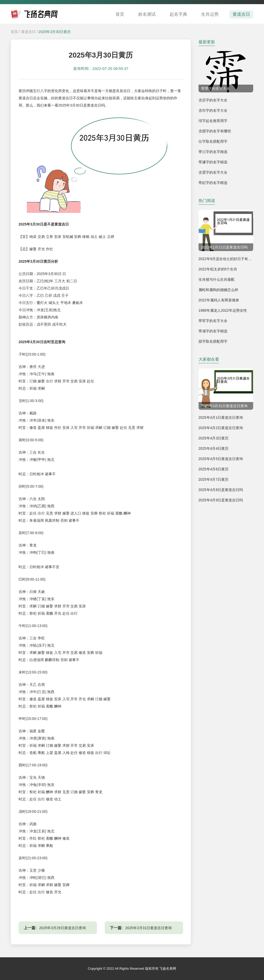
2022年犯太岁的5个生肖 (218, 269)
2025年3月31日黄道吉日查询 (149, 928)
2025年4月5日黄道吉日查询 (221, 459)
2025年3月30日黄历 (55, 32)
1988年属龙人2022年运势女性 (223, 310)
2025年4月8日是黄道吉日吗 (221, 490)
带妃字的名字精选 (213, 183)
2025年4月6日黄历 (214, 469)
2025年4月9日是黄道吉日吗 (221, 500)
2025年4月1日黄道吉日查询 (221, 417)
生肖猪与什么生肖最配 (217, 279)
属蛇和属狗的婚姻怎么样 (218, 290)
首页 (120, 14)
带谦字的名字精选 (213, 162)
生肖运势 (210, 14)
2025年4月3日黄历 (214, 438)
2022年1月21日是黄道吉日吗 (224, 247)
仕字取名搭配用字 (213, 141)
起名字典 (178, 14)
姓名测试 (147, 14)
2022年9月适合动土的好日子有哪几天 (229, 259)
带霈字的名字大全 (216, 89)
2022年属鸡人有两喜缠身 (219, 300)
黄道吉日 (241, 14)
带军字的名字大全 (213, 321)
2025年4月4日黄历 (214, 448)
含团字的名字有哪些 (215, 131)
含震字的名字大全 (213, 172)
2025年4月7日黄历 (214, 479)
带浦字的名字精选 (213, 331)
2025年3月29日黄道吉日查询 (63, 928)
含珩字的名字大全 (213, 110)
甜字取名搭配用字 (213, 341)
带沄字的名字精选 (213, 152)
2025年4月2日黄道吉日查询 (221, 428)
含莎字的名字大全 (213, 100)
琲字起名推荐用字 (213, 121)
